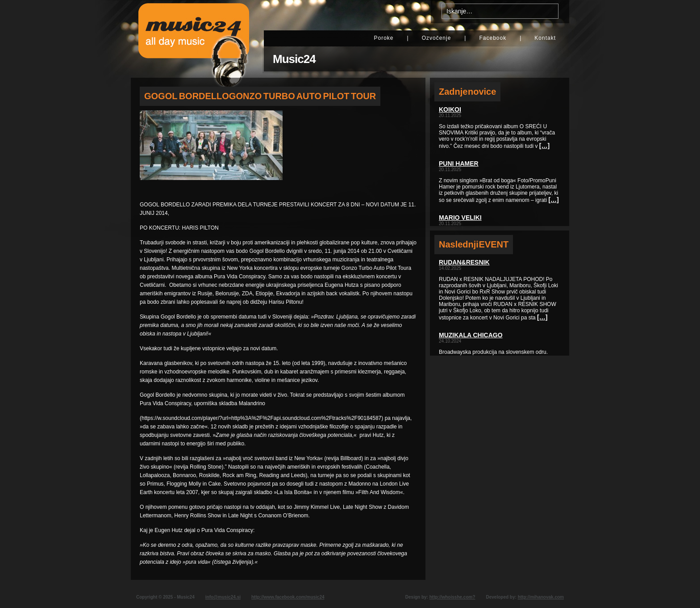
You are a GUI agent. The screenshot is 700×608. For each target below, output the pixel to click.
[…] (544, 146)
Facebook (493, 38)
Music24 (294, 59)
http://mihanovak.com (541, 597)
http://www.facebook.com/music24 (288, 597)
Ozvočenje (437, 38)
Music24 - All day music (194, 39)
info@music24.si (223, 597)
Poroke (383, 38)
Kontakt (545, 38)
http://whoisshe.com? (452, 597)
